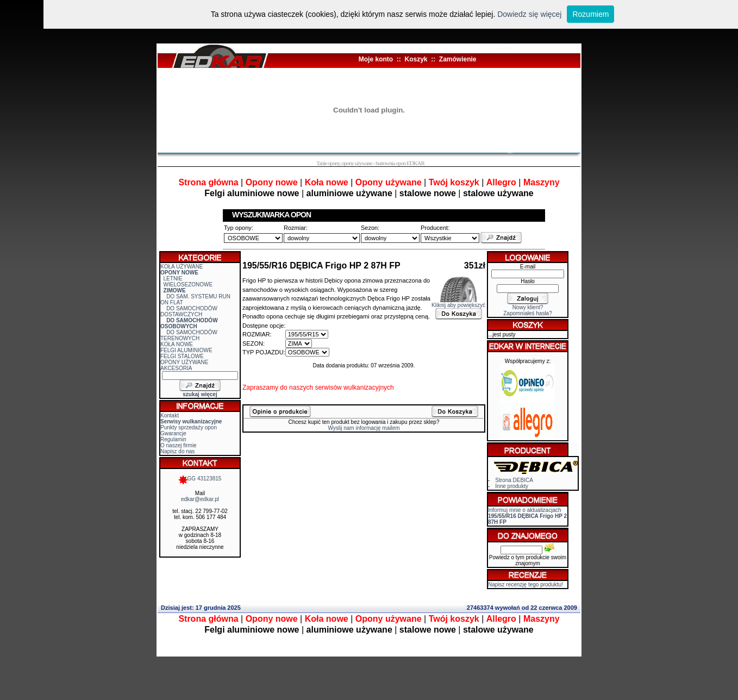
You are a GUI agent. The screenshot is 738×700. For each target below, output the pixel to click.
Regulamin (173, 439)
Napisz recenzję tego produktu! (526, 585)
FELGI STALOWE (182, 356)
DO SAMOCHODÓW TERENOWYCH (189, 335)
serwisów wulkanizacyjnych (354, 387)
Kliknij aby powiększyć (458, 303)
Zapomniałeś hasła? (528, 313)
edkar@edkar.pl (200, 499)
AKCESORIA (176, 368)
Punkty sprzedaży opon (189, 427)
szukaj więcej (200, 394)
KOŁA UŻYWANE (182, 267)
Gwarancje (173, 433)
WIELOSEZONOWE (188, 285)
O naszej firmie (179, 445)
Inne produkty (512, 486)
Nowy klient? (528, 307)
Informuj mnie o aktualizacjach (527, 516)
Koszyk (416, 59)
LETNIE (173, 279)
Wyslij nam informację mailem (364, 428)
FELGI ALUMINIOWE (186, 350)
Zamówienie (458, 59)
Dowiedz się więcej (529, 14)
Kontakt (170, 415)
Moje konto (376, 59)
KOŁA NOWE (177, 344)
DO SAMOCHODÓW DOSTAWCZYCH (189, 311)
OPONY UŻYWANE (184, 362)
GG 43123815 (200, 479)
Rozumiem (590, 14)
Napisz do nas (177, 451)
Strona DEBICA (514, 480)
